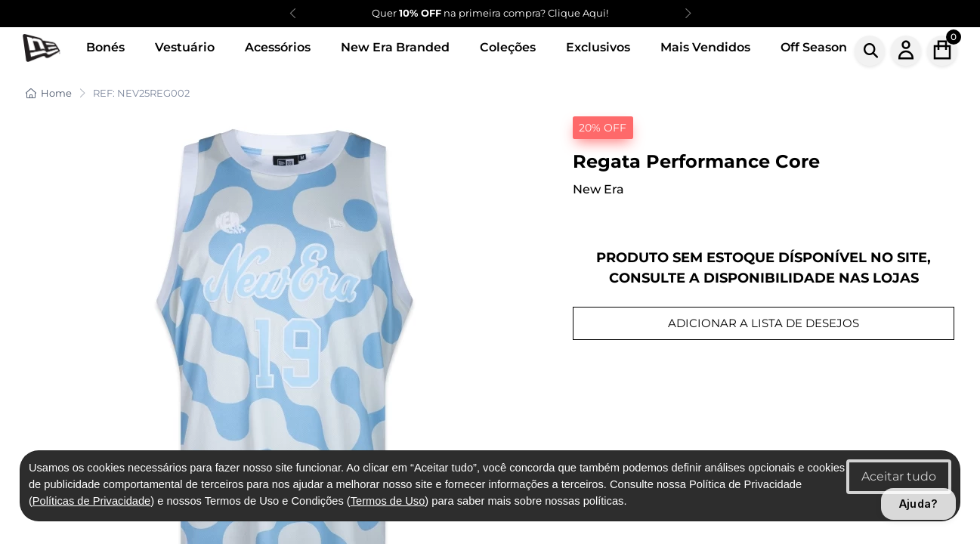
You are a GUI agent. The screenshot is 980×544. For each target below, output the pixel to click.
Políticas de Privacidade (91, 501)
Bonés (105, 47)
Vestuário (185, 47)
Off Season (814, 47)
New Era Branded (395, 47)
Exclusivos (598, 47)
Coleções (508, 47)
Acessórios (278, 47)
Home (49, 93)
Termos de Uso (388, 501)
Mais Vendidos (705, 47)
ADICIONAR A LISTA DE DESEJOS (764, 323)
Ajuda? (918, 504)
